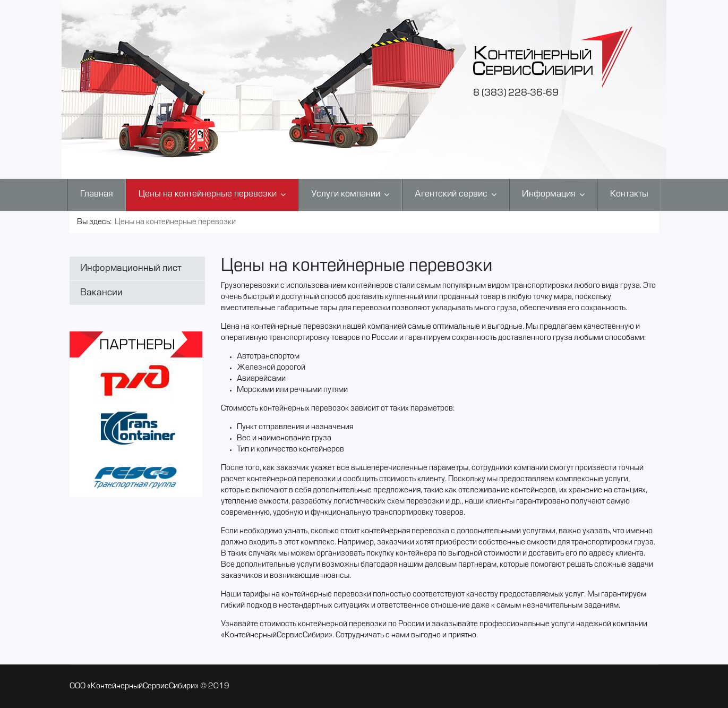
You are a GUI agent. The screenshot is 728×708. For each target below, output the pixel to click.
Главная (97, 194)
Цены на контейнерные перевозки (208, 194)
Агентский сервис (451, 194)
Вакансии (101, 293)
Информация (549, 194)
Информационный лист (131, 268)
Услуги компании (346, 194)
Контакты (629, 194)
